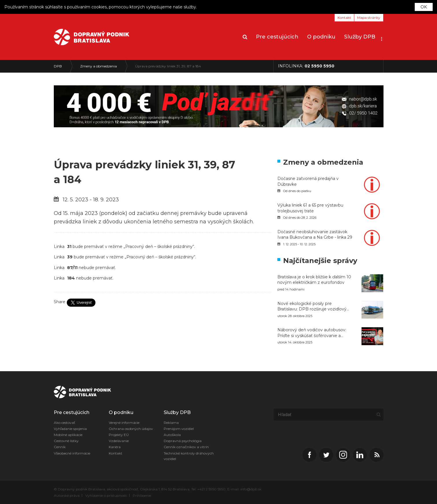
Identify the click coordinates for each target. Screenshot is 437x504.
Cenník (60, 447)
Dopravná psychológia (183, 441)
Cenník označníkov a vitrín (186, 447)
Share (60, 302)
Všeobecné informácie (72, 453)
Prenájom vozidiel (179, 429)
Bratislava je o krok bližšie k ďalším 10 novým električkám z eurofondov (314, 280)
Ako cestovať (64, 423)
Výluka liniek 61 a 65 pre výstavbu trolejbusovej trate (310, 208)
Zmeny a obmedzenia (98, 66)
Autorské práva (67, 495)
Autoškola (172, 435)
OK (424, 7)
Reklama (171, 423)
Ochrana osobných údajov (131, 429)
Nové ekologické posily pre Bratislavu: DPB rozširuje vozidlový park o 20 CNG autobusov (312, 307)
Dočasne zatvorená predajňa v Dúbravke (308, 181)
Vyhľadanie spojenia (70, 429)
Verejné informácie (124, 423)
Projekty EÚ (119, 435)
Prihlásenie (142, 495)
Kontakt (344, 18)
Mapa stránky (369, 18)
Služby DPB (360, 37)
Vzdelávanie (119, 441)
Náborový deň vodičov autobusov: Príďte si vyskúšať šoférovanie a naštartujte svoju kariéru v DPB (312, 333)
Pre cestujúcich (277, 37)
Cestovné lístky (66, 441)
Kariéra (115, 447)
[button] (382, 37)
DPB (58, 66)
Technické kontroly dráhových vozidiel (189, 456)
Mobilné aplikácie (68, 435)
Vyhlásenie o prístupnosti (106, 495)
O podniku (321, 37)
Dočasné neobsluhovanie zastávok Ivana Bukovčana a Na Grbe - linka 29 (315, 235)
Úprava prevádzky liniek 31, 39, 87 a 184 (168, 66)
